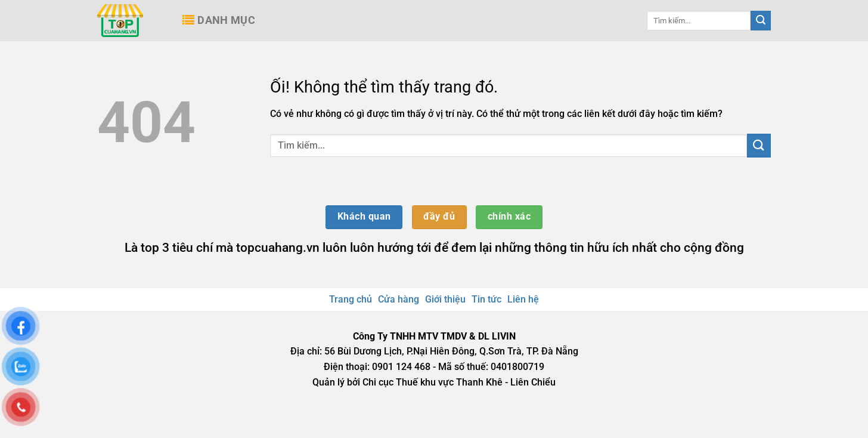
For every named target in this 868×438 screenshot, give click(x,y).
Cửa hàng (399, 299)
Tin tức (486, 299)
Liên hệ (523, 299)
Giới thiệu (445, 299)
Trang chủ (351, 299)
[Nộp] (761, 21)
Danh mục (219, 20)
